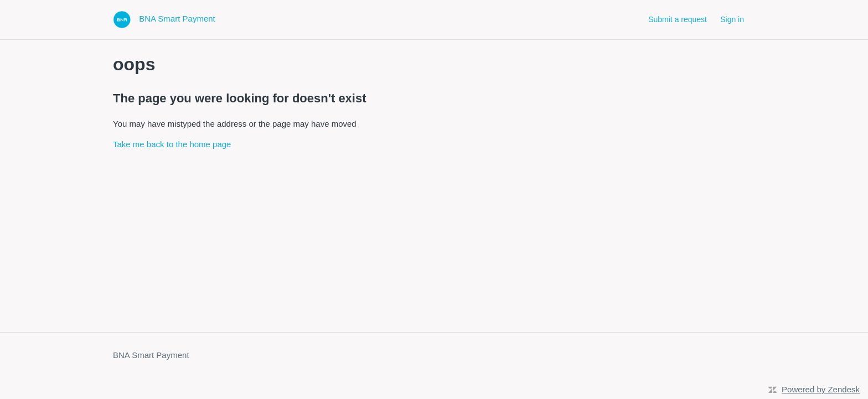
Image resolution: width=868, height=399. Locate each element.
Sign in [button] (732, 19)
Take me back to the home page (172, 144)
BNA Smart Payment (151, 355)
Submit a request (678, 19)
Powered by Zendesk (821, 389)
